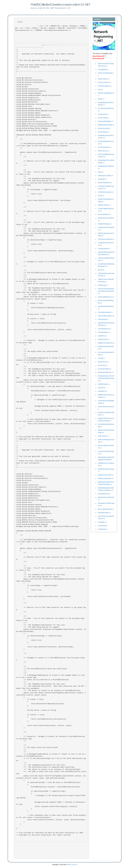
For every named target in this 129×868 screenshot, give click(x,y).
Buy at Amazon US (98, 56)
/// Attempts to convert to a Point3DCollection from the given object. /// (51, 263)
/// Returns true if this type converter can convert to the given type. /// (51, 213)
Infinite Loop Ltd (72, 865)
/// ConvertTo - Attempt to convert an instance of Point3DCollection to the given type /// (51, 343)
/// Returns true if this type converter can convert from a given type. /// (51, 162)
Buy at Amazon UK (98, 58)
